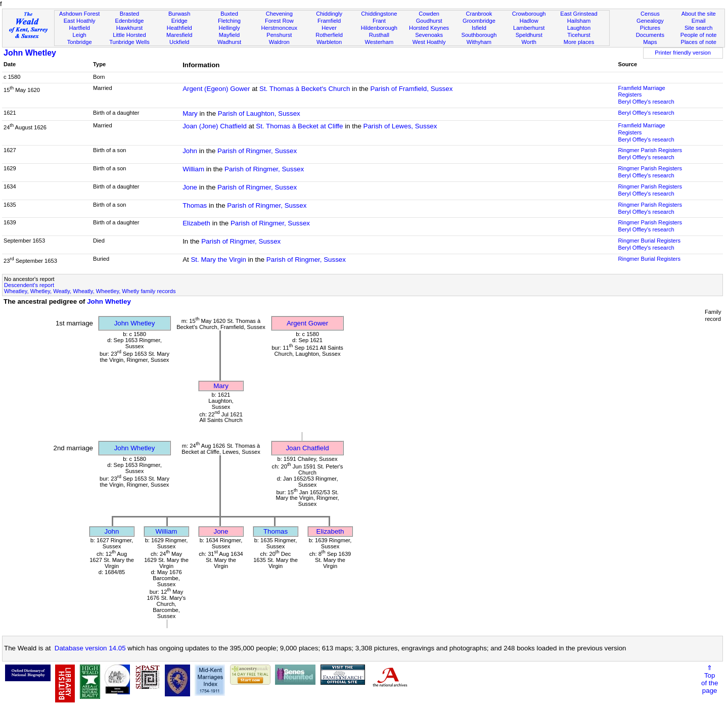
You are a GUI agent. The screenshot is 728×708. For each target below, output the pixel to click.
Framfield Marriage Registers (641, 91)
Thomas (195, 205)
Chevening (279, 14)
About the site (699, 14)
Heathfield (179, 28)
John (190, 151)
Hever (329, 28)
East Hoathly (80, 21)
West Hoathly (429, 42)
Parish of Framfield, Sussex (411, 89)
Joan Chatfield (307, 448)
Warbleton (329, 42)
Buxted (229, 14)
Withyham (479, 42)
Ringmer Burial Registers (649, 241)
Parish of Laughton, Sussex (259, 113)
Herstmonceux (279, 28)
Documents (650, 35)
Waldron (279, 42)
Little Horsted (129, 35)
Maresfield (179, 35)
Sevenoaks (429, 35)
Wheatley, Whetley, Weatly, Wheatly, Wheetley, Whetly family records (90, 291)
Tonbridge (80, 42)
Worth (529, 42)
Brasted (129, 14)
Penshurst (279, 35)
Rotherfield (329, 35)
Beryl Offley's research (646, 102)
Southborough (479, 35)
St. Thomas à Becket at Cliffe (299, 126)
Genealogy (650, 21)
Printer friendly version (683, 53)
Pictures (650, 28)
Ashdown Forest (79, 14)
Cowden (429, 14)
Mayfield (229, 35)
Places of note (698, 42)
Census (650, 14)
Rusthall (379, 35)
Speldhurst (529, 35)
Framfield (329, 21)
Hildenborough (379, 28)
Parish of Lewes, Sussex (400, 126)
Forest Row (279, 21)
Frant (379, 21)
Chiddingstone (379, 14)
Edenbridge (130, 21)
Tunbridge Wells (129, 42)
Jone (190, 187)
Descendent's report (29, 285)
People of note (699, 35)
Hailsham (579, 21)
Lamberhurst (529, 28)
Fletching (229, 21)
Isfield (479, 28)
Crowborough (529, 14)
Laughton (579, 28)
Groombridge (479, 21)
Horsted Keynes (429, 28)
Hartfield (79, 28)
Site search (699, 28)
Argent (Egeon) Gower (216, 89)
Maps (650, 42)
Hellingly (230, 28)
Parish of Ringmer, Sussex (257, 151)
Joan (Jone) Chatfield (215, 126)
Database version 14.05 (90, 648)
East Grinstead (579, 14)
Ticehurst (579, 35)
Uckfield (179, 42)
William (193, 169)
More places (579, 42)
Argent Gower (307, 323)
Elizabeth (196, 223)
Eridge (179, 21)
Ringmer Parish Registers (650, 150)
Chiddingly (329, 14)
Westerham (379, 42)
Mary (190, 113)
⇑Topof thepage (710, 679)
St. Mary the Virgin (218, 259)
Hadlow (529, 21)
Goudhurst (429, 21)
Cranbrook (479, 14)
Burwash (179, 14)
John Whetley (30, 53)
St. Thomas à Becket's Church (305, 89)
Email (699, 21)
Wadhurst (229, 42)
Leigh (80, 35)
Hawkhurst (129, 28)
